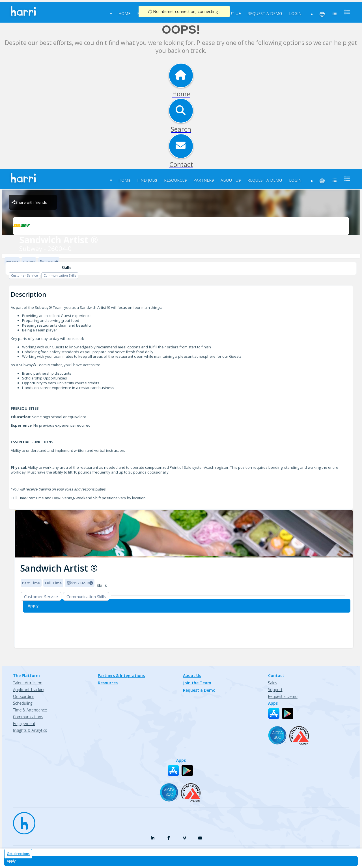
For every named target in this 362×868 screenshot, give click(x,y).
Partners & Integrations (121, 675)
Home (124, 13)
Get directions (18, 854)
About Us (231, 13)
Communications (28, 717)
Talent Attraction (28, 683)
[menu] (346, 12)
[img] (184, 534)
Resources (175, 180)
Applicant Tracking (29, 690)
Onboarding (24, 696)
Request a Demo (265, 13)
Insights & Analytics (30, 730)
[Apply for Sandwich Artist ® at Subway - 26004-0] (181, 861)
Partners (204, 180)
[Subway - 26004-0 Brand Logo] (181, 226)
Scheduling (23, 703)
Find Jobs (147, 180)
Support (275, 690)
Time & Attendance (30, 710)
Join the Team (197, 683)
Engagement (24, 723)
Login (295, 13)
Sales (273, 683)
